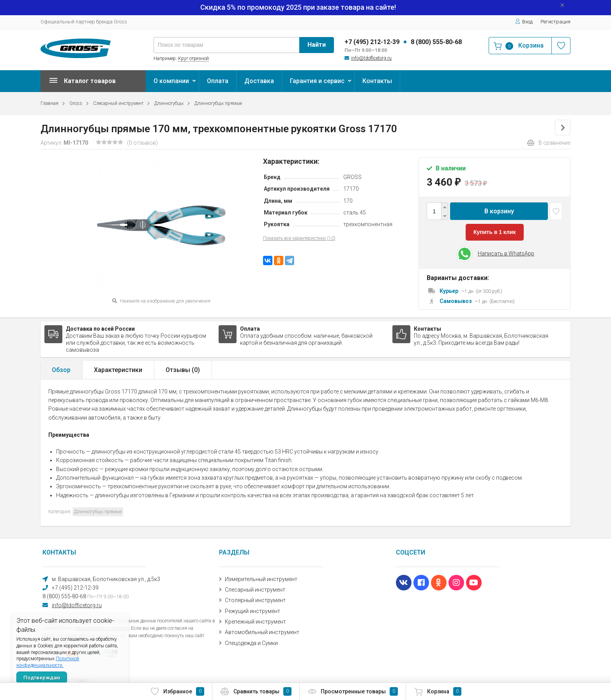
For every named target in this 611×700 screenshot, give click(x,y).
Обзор (61, 370)
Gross (76, 103)
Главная (49, 103)
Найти (317, 45)
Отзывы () (183, 370)
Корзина (438, 691)
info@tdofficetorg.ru (371, 58)
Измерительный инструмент (261, 579)
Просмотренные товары (353, 691)
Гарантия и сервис (317, 81)
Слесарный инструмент (118, 103)
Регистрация (555, 22)
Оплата (218, 81)
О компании (171, 81)
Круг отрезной (193, 58)
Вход (524, 22)
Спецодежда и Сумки (251, 643)
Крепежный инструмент (255, 622)
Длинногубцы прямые (218, 103)
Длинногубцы (169, 103)
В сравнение (549, 143)
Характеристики (118, 370)
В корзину (499, 211)
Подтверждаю (42, 678)
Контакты (377, 81)
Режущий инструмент (253, 611)
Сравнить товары (256, 691)
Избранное (177, 691)
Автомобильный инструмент (262, 632)
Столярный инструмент (255, 600)
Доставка (259, 81)
